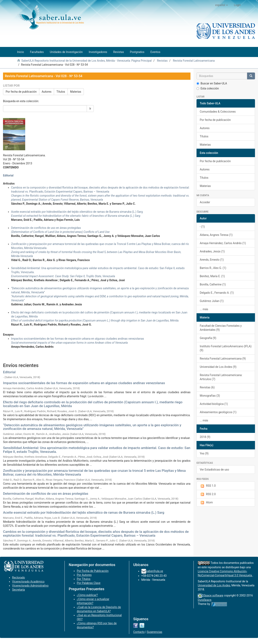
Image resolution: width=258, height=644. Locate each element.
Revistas (162, 61)
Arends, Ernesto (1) (212, 260)
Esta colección (208, 88)
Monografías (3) (210, 396)
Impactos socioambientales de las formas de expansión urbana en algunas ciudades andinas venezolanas (84, 383)
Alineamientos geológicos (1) (218, 412)
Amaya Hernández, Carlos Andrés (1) (223, 243)
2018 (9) (205, 437)
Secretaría (18, 590)
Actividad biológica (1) (214, 404)
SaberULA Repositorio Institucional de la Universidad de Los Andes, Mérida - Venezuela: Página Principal (86, 61)
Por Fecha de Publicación (93, 571)
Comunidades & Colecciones (218, 112)
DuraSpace (205, 600)
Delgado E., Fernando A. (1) (217, 293)
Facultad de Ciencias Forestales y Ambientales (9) (221, 328)
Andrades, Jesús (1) (212, 251)
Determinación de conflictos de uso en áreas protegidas (46, 494)
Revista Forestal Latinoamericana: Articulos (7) (221, 377)
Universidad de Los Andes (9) (218, 367)
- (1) (202, 227)
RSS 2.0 (208, 494)
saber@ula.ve (155, 571)
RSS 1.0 (208, 486)
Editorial (8, 175)
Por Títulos (84, 579)
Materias (76, 92)
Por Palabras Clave (89, 583)
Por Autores (84, 575)
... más (204, 309)
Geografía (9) (208, 338)
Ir (90, 109)
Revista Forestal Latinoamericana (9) (223, 359)
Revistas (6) (207, 387)
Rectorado (19, 578)
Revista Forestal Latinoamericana (194, 61)
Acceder (205, 202)
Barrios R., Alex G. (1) (213, 268)
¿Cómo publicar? (87, 595)
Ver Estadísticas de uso (214, 470)
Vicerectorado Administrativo (30, 586)
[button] (222, 5)
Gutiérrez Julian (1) (212, 301)
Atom (206, 503)
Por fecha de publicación (21, 92)
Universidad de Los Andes (214, 585)
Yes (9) (204, 453)
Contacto (139, 632)
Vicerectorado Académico (28, 582)
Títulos (61, 92)
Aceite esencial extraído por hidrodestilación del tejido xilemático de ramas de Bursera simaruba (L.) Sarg (84, 512)
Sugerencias (154, 632)
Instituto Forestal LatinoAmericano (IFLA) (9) (226, 348)
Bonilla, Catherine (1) (213, 284)
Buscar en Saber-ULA (212, 83)
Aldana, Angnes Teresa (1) (216, 235)
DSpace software (213, 595)
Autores (47, 92)
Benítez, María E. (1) (212, 276)
